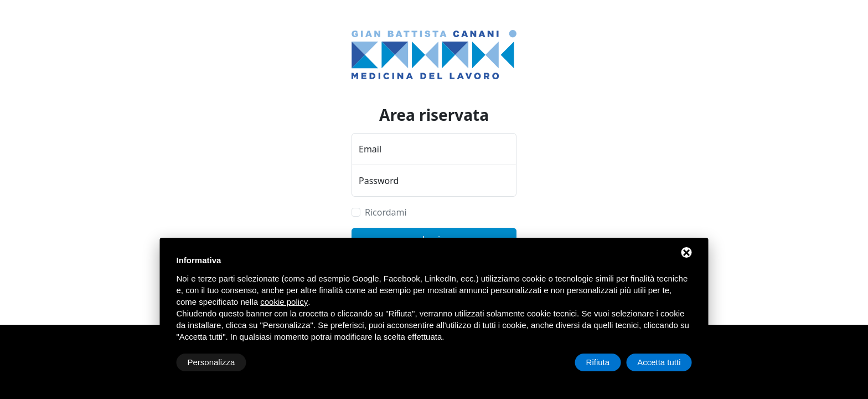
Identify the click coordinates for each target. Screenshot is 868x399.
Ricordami (386, 212)
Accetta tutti (659, 362)
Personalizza (211, 362)
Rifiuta (598, 362)
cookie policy (284, 302)
